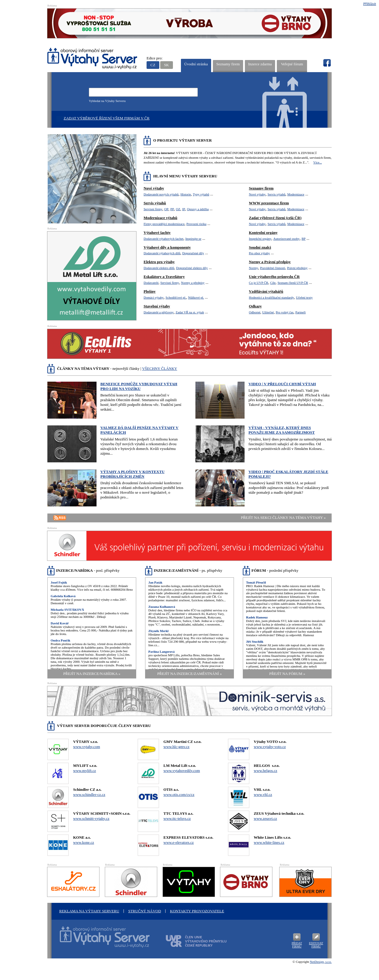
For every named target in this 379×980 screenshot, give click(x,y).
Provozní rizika (197, 224)
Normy (254, 268)
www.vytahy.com (87, 747)
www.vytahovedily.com (182, 771)
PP (172, 209)
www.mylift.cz (85, 771)
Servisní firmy (153, 209)
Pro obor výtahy (260, 253)
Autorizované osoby (286, 239)
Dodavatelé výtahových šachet (163, 239)
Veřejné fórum (292, 64)
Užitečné (268, 312)
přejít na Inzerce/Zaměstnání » (189, 674)
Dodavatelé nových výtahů (161, 194)
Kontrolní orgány (263, 233)
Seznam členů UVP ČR (293, 283)
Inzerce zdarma (260, 64)
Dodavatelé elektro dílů (159, 268)
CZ (153, 65)
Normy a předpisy (193, 283)
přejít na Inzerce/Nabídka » (92, 674)
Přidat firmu (297, 945)
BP (303, 239)
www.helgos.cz (265, 771)
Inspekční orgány (260, 239)
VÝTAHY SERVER (93, 59)
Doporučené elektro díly (192, 268)
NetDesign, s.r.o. (321, 962)
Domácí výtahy (154, 297)
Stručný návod (145, 911)
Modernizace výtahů (160, 218)
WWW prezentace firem (269, 203)
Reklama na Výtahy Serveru (89, 911)
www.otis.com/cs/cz (179, 794)
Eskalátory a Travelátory (164, 277)
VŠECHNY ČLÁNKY (160, 368)
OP (166, 209)
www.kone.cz (84, 842)
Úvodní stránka (196, 64)
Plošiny (150, 291)
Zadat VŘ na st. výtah (190, 312)
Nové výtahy (154, 188)
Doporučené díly (193, 253)
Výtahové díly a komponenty (167, 247)
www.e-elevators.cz (179, 842)
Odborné (255, 312)
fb (327, 63)
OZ (178, 209)
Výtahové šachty (157, 233)
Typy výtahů (201, 194)
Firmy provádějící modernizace (164, 224)
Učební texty (305, 297)
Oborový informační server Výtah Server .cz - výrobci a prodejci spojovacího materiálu (99, 941)
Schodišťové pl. (176, 297)
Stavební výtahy (157, 306)
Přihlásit (370, 4)
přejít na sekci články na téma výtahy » (283, 517)
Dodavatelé (151, 283)
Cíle (273, 283)
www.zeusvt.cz (265, 818)
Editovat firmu (316, 945)
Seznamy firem (228, 64)
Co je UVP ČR (259, 283)
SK (167, 65)
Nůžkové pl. (196, 297)
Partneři (301, 312)
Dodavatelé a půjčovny (159, 312)
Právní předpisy (297, 268)
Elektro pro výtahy (159, 262)
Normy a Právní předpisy (270, 262)
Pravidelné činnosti (273, 268)
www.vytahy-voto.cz (270, 747)
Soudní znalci (260, 247)
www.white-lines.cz (269, 842)
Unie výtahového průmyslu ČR (274, 277)
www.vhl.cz (263, 794)
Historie (186, 194)
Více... (318, 162)
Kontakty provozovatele (197, 911)
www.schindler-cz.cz (89, 794)
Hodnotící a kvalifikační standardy (272, 297)
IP (184, 209)
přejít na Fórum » (287, 674)
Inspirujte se (193, 239)
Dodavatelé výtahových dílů (162, 253)
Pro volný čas (285, 312)
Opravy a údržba (198, 209)
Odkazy (255, 306)
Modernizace (296, 194)
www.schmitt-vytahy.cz (91, 818)
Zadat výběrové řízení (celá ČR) (275, 218)
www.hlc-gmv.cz (176, 747)
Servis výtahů (155, 203)
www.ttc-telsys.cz (177, 818)
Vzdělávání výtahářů (266, 291)
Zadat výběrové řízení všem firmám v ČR (107, 118)
